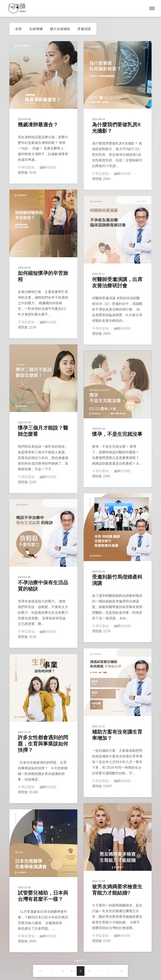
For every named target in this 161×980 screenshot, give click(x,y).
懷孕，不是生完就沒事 (117, 434)
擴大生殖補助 (60, 29)
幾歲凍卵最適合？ (38, 125)
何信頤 (51, 167)
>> (121, 971)
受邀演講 (84, 29)
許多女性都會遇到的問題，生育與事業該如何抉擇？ (43, 744)
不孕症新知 (26, 167)
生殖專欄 (36, 29)
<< (40, 971)
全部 (18, 29)
